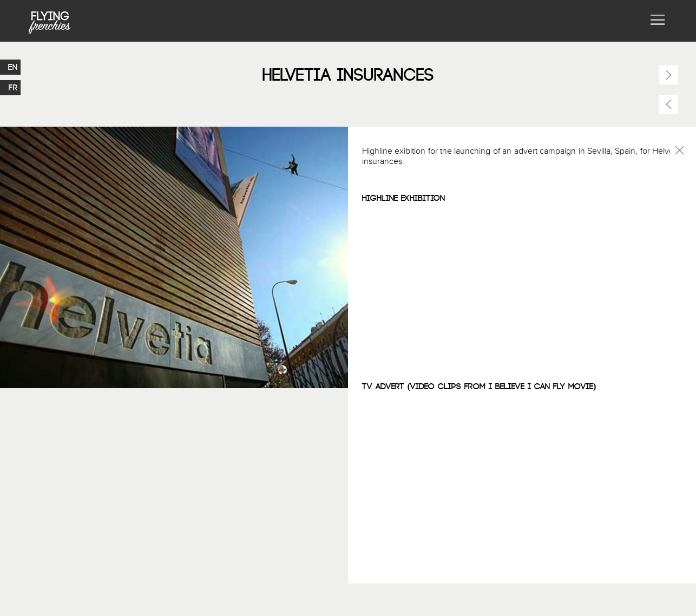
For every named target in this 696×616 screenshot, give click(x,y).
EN (13, 67)
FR (13, 88)
